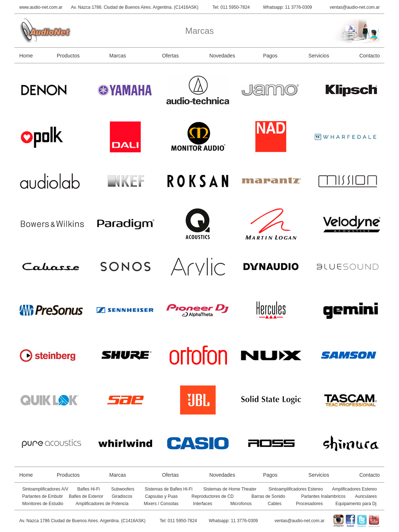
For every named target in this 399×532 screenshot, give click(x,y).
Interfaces (203, 504)
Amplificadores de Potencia (102, 504)
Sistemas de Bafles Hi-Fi (169, 489)
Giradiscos (122, 496)
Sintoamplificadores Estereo (296, 489)
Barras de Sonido (268, 496)
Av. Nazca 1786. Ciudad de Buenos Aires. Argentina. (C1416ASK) (135, 7)
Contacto (370, 56)
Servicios (319, 56)
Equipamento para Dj (356, 504)
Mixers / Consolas (161, 504)
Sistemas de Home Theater (230, 489)
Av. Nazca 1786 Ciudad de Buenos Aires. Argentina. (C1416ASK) (82, 521)
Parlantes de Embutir (43, 496)
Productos (68, 56)
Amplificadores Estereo (354, 489)
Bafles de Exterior (86, 496)
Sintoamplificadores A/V (45, 489)
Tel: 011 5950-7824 (231, 7)
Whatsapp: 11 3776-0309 (288, 7)
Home (26, 56)
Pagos (270, 56)
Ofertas (171, 56)
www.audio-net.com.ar (41, 7)
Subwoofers (123, 489)
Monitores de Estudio (43, 504)
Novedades (222, 56)
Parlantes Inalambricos (323, 496)
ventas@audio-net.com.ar (355, 7)
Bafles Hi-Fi (88, 489)
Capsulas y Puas (161, 496)
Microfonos (241, 504)
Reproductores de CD (212, 496)
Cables (274, 504)
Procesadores (309, 504)
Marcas (118, 56)
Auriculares (366, 496)
